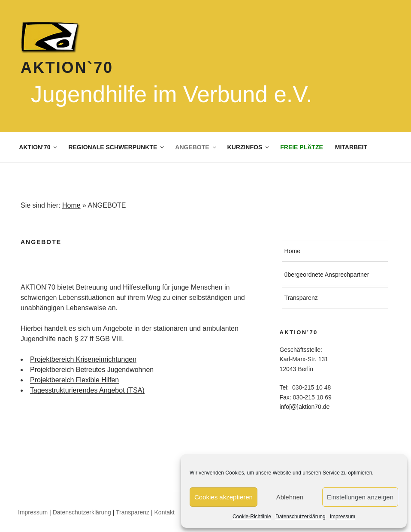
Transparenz (301, 298)
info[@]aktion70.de (304, 407)
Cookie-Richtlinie (252, 517)
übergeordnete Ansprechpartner (327, 275)
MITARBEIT (351, 147)
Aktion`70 (67, 68)
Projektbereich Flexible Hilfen (74, 380)
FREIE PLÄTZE (302, 147)
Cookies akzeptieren (224, 497)
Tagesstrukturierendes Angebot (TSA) (87, 390)
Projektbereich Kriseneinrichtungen (83, 359)
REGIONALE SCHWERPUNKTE (117, 147)
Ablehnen (290, 497)
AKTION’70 (39, 147)
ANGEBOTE (196, 147)
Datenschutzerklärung (301, 517)
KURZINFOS (249, 147)
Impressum (343, 517)
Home (71, 205)
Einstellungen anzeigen (360, 497)
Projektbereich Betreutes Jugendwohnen (92, 370)
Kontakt (165, 512)
